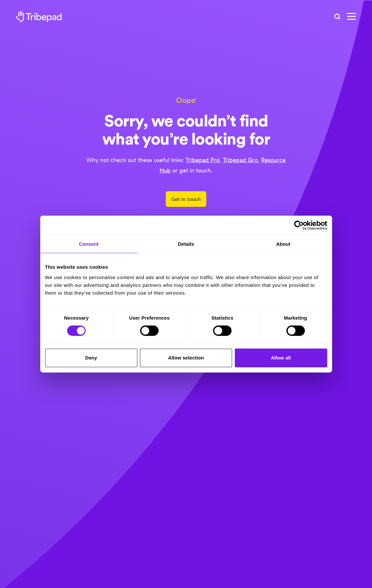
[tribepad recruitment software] (39, 17)
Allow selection (186, 358)
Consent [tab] (89, 244)
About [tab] (283, 244)
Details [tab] (186, 244)
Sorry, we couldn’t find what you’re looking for (186, 130)
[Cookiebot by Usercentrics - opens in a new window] (299, 225)
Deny (91, 358)
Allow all (281, 358)
